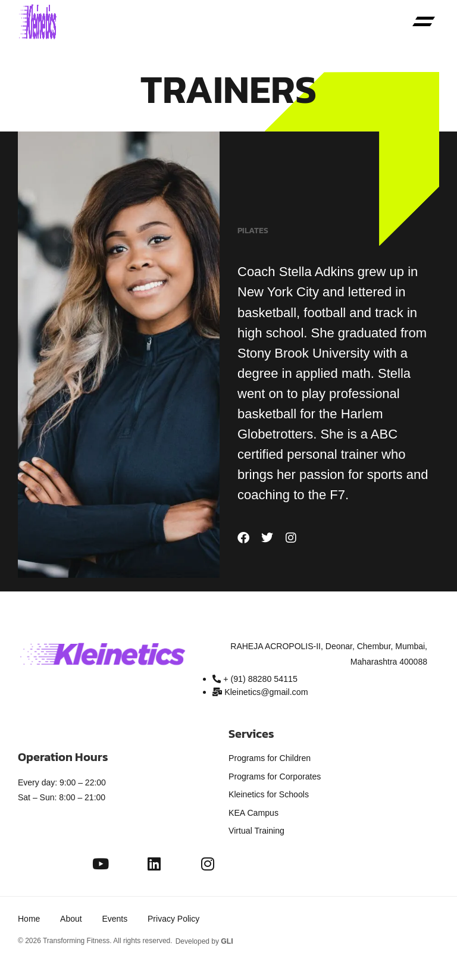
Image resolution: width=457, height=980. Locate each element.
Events (116, 917)
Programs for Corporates (274, 776)
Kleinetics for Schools (268, 794)
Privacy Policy (176, 917)
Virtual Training (256, 829)
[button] (424, 23)
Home (29, 917)
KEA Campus (253, 812)
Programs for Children (269, 758)
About (72, 917)
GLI (227, 939)
